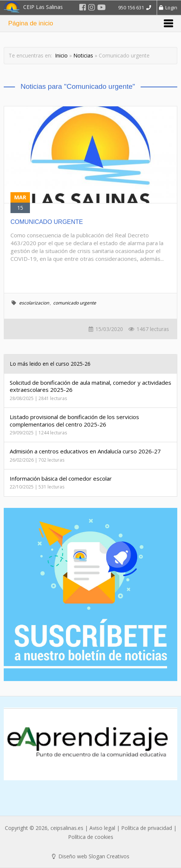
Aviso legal (102, 828)
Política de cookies (91, 837)
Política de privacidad (147, 828)
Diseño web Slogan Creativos (91, 856)
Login (168, 7)
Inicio (61, 55)
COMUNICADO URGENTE (47, 222)
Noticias (83, 55)
